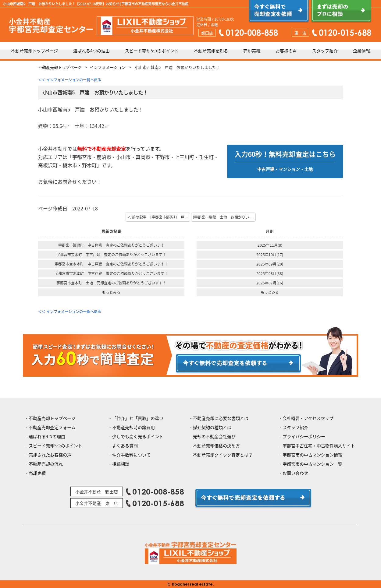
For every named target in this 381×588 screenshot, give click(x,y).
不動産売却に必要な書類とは (221, 418)
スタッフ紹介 (325, 51)
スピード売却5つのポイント (152, 51)
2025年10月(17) (270, 255)
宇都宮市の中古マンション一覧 (312, 464)
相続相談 (121, 464)
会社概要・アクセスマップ (308, 418)
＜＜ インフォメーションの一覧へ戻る (70, 80)
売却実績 (252, 51)
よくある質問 (125, 445)
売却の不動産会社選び (214, 436)
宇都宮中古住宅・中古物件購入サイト (319, 445)
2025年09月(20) (270, 264)
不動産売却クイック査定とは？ (223, 455)
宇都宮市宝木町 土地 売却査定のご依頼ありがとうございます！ (111, 283)
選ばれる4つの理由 (91, 51)
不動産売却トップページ (34, 51)
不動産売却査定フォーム (52, 427)
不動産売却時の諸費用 (134, 427)
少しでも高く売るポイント (138, 436)
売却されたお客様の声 (50, 455)
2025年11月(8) (270, 245)
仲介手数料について (131, 455)
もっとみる (111, 292)
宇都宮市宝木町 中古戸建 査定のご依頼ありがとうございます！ (111, 255)
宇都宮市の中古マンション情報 (312, 455)
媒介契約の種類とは (212, 427)
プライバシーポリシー (304, 436)
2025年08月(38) (270, 273)
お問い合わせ (295, 473)
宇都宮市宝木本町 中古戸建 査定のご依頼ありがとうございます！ (111, 264)
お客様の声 (286, 51)
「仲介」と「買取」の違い (138, 418)
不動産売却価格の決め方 (216, 445)
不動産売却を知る (211, 51)
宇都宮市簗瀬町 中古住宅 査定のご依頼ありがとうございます (111, 245)
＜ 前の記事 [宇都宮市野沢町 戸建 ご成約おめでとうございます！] (159, 217)
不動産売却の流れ (46, 464)
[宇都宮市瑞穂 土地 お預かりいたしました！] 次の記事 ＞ (224, 217)
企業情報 (361, 51)
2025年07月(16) (270, 283)
